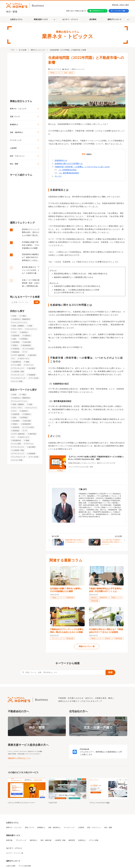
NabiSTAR (53, 803)
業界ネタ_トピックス (38, 50)
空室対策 (16, 349)
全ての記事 (23, 50)
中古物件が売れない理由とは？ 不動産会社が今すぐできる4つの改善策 (106, 631)
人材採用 (13, 148)
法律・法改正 (69, 73)
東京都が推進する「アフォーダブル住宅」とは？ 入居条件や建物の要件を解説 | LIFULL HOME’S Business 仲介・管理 (31, 270)
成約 (15, 339)
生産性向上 (82, 840)
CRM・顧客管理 (19, 355)
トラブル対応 (29, 349)
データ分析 (34, 378)
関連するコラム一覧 (87, 646)
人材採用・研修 (18, 372)
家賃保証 (16, 352)
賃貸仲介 (25, 332)
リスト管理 (17, 365)
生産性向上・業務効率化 (21, 319)
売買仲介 (27, 336)
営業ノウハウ (15, 117)
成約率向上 (34, 840)
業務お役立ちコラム (21, 101)
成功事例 (93, 19)
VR (26, 352)
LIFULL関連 (94, 840)
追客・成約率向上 (17, 132)
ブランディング (18, 375)
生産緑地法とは (61, 160)
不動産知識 (70, 598)
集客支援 (9, 840)
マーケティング (16, 140)
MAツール (29, 365)
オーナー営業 (18, 381)
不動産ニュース (55, 73)
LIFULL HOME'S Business (37, 726)
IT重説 (24, 316)
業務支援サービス (41, 19)
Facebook (85, 749)
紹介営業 (27, 342)
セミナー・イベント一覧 (15, 853)
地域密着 (32, 375)
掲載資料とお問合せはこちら (19, 758)
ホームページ (32, 329)
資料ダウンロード (115, 19)
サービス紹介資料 (25, 866)
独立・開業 (14, 164)
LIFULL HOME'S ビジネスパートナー (22, 803)
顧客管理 (72, 840)
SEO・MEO (17, 329)
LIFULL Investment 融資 (100, 803)
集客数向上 (14, 124)
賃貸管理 (16, 336)
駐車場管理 (27, 345)
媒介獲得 (32, 368)
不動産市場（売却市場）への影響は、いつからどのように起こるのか (82, 167)
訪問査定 (24, 339)
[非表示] (89, 154)
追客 (31, 326)
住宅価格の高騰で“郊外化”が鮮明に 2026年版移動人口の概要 (31, 245)
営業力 (15, 345)
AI (14, 359)
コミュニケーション (20, 322)
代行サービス (24, 359)
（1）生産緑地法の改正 (67, 170)
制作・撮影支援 (46, 840)
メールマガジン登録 (119, 11)
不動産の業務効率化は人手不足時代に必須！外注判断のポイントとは (106, 590)
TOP (12, 50)
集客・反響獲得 (18, 326)
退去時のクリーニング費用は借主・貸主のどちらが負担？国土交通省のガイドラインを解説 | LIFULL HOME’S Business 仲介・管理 (31, 233)
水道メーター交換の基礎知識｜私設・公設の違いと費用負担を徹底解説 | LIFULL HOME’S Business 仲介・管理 (31, 283)
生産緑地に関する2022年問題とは (69, 164)
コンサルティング (19, 378)
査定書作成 (17, 362)
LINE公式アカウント (98, 11)
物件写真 (33, 355)
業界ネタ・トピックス (18, 109)
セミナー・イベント (70, 19)
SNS (15, 332)
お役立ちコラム (16, 19)
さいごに (58, 176)
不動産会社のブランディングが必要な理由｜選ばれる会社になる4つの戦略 (67, 631)
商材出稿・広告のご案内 (120, 5)
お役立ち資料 (11, 866)
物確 (27, 362)
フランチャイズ (18, 368)
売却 (15, 316)
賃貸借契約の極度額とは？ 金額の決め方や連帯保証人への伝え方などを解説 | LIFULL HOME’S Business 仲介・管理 (31, 258)
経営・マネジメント (17, 156)
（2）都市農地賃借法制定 (69, 173)
